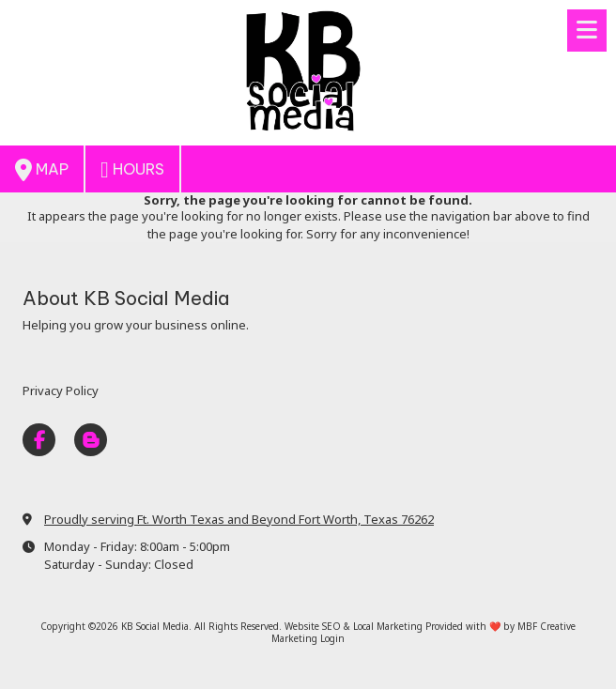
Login (332, 638)
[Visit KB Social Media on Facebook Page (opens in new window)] (39, 440)
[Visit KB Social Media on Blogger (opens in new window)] (91, 440)
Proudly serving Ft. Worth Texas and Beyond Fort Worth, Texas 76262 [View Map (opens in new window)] (239, 519)
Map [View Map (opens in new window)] (42, 170)
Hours (132, 170)
